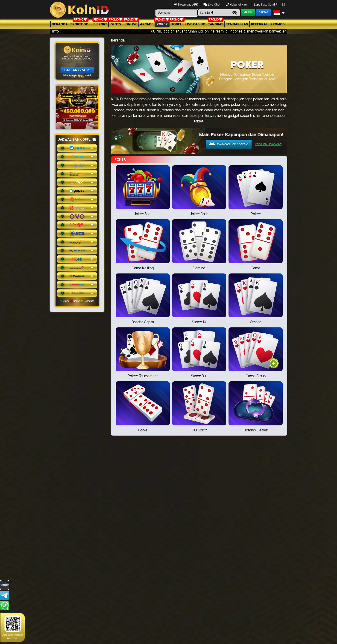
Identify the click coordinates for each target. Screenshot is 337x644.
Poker (162, 24)
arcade (147, 24)
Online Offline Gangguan (77, 301)
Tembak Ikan (237, 24)
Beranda (60, 24)
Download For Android (229, 144)
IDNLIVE (131, 24)
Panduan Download (268, 144)
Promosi (278, 24)
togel (177, 24)
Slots (116, 24)
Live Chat (212, 4)
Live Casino (195, 24)
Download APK (186, 4)
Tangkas (216, 24)
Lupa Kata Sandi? (266, 4)
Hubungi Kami (237, 4)
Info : (57, 31)
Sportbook (81, 24)
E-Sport (100, 24)
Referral (259, 24)
